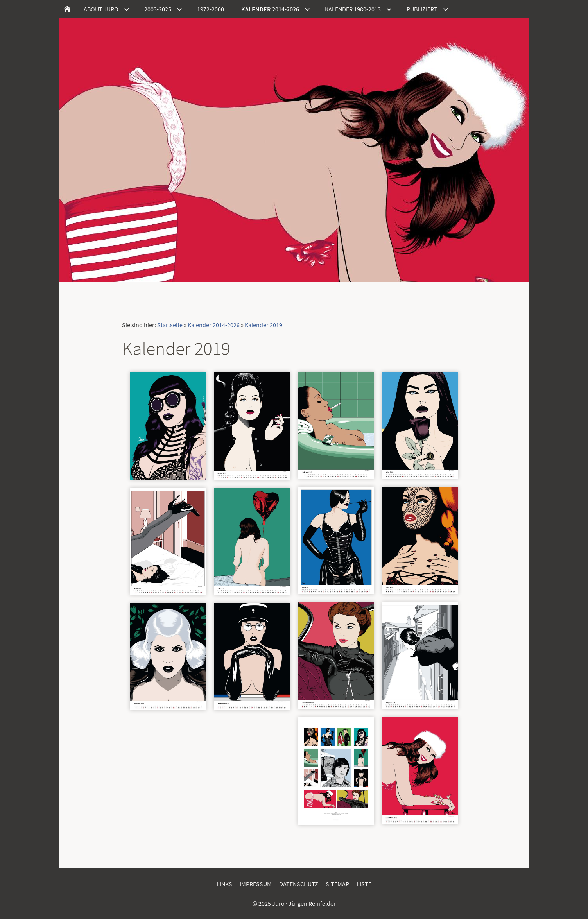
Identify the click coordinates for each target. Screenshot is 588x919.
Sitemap (337, 884)
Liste (364, 884)
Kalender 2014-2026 (214, 325)
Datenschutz (299, 884)
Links (224, 884)
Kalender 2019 (264, 325)
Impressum (256, 884)
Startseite (170, 325)
